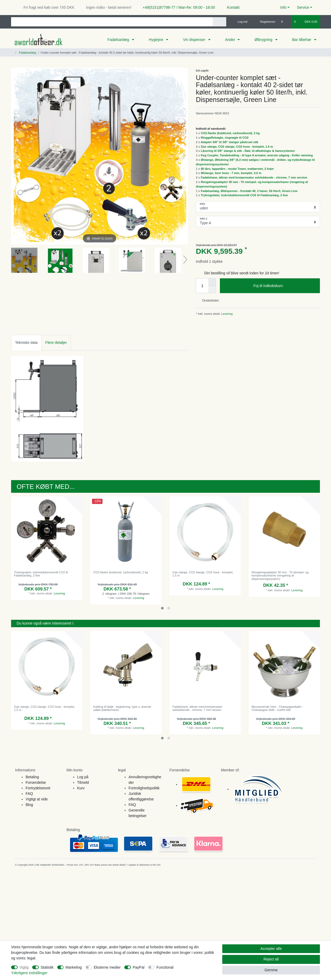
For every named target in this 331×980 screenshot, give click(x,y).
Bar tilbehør (302, 40)
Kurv (81, 788)
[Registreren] (265, 22)
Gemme (271, 970)
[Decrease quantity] (212, 289)
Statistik (47, 967)
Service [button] (303, 7)
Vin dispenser (195, 40)
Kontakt (231, 7)
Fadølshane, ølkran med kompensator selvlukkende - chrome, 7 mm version (254, 177)
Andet (230, 40)
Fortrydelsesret (38, 788)
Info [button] (283, 7)
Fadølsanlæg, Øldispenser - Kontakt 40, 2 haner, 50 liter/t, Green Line (249, 191)
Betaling (32, 777)
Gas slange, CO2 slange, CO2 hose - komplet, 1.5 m (237, 147)
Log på (83, 777)
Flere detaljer (56, 343)
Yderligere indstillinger (29, 973)
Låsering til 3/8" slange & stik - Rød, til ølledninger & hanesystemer (248, 151)
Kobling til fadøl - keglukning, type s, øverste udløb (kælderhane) (122, 708)
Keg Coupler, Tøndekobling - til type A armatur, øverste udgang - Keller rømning (257, 155)
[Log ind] (240, 22)
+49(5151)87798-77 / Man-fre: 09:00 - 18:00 (177, 7)
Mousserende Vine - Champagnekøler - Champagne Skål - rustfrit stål (277, 708)
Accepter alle (271, 949)
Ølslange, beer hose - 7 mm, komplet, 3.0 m (231, 173)
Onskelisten (208, 301)
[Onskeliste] (285, 22)
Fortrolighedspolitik (144, 788)
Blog (29, 805)
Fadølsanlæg (119, 40)
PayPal (139, 967)
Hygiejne (157, 40)
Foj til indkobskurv (285, 286)
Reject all (271, 959)
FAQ (29, 794)
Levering (226, 314)
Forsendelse (36, 782)
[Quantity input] (202, 286)
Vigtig (24, 967)
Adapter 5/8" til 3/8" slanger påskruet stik (229, 142)
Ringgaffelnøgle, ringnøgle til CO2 (225, 138)
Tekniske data (26, 343)
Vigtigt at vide (37, 799)
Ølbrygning (264, 40)
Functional (165, 967)
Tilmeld (83, 782)
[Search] (219, 22)
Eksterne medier (107, 967)
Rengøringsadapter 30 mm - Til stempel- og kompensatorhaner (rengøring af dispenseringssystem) (280, 576)
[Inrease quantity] (212, 282)
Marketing (74, 967)
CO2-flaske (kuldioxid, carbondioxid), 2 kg (230, 133)
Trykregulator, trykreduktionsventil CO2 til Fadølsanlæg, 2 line (244, 195)
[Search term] (112, 22)
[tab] (26, 343)
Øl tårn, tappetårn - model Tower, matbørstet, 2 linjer (237, 169)
